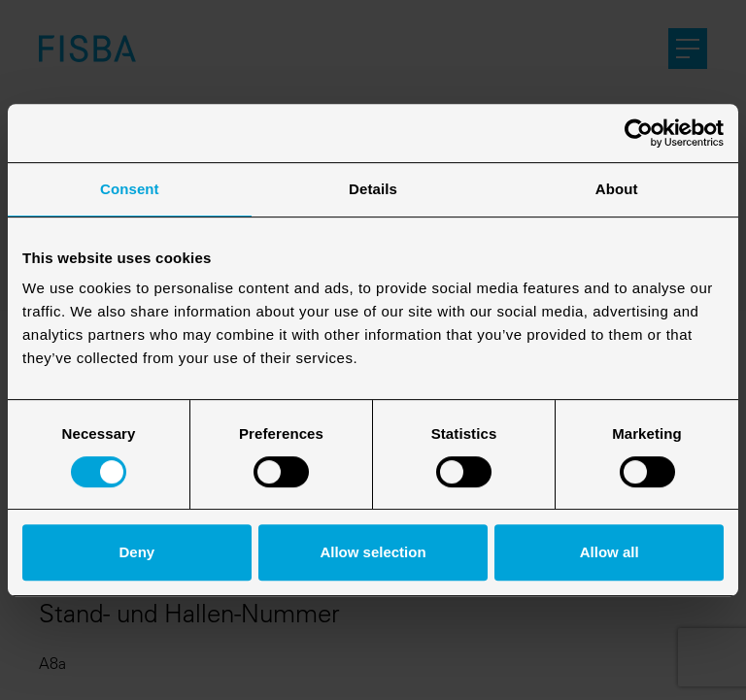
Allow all (610, 552)
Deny (136, 552)
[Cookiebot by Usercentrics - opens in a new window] (639, 133)
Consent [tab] (130, 189)
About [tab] (617, 189)
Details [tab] (373, 189)
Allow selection (373, 552)
